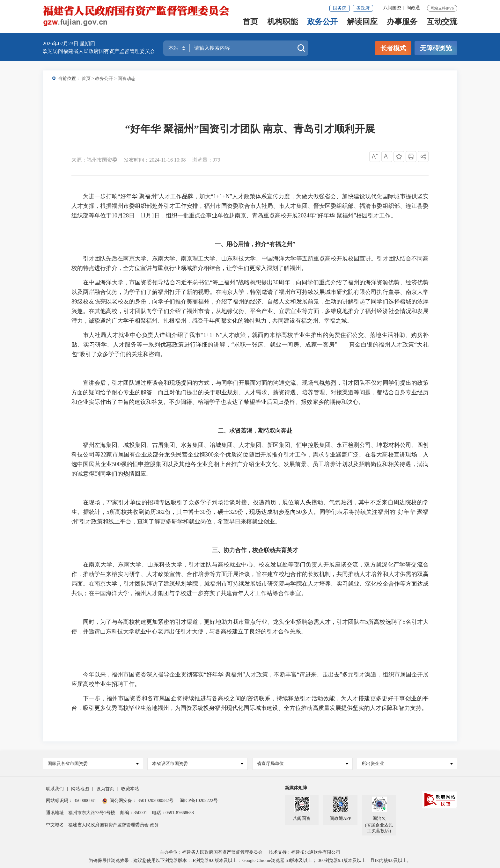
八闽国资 (392, 8)
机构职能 (283, 24)
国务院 (340, 8)
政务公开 (322, 24)
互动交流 (442, 24)
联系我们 (55, 789)
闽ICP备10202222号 (199, 801)
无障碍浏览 (436, 48)
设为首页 (105, 789)
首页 (250, 24)
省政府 (363, 8)
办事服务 (402, 24)
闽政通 (413, 8)
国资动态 (127, 79)
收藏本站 (130, 789)
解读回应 (362, 24)
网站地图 (80, 789)
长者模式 (393, 48)
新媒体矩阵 (296, 788)
